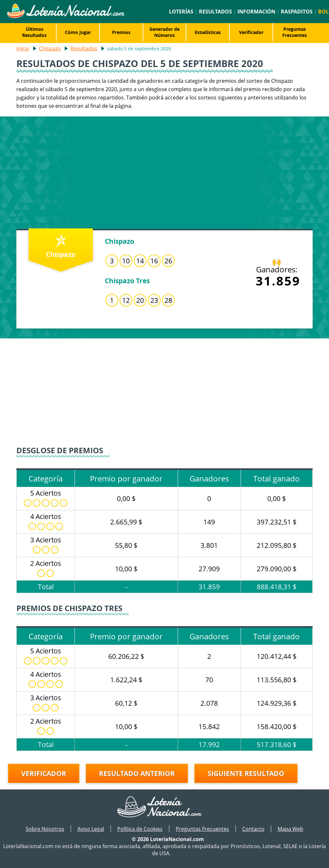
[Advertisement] (164, 171)
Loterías (181, 12)
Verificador (251, 32)
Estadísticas (208, 32)
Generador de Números (164, 32)
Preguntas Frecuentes (295, 32)
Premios (121, 32)
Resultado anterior (137, 773)
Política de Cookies (140, 829)
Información (256, 12)
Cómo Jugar (78, 32)
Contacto (253, 829)
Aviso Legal (91, 829)
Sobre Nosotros (45, 829)
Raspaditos (297, 12)
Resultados (215, 12)
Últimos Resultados (34, 32)
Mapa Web (290, 829)
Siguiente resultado (246, 773)
